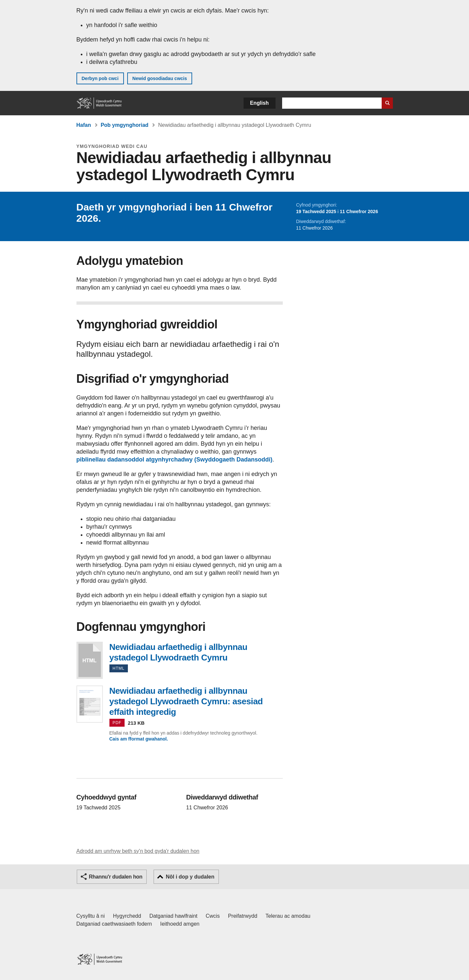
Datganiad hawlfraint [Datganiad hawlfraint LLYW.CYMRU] (173, 916)
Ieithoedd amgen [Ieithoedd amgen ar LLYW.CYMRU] (180, 924)
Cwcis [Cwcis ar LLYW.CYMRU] (213, 916)
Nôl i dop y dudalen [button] (190, 877)
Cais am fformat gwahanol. (139, 739)
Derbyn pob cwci (100, 78)
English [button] (260, 103)
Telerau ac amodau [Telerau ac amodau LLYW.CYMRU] (288, 916)
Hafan (84, 125)
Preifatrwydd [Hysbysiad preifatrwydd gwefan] (243, 916)
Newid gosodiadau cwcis (160, 78)
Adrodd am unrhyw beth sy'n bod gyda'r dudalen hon (138, 851)
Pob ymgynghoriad (124, 125)
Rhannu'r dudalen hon (116, 877)
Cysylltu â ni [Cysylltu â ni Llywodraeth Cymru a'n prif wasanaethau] (91, 916)
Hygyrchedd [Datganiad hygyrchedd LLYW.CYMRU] (127, 916)
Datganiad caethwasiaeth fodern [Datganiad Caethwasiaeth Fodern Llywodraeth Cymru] (114, 924)
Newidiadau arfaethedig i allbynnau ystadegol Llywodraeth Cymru (90, 660)
